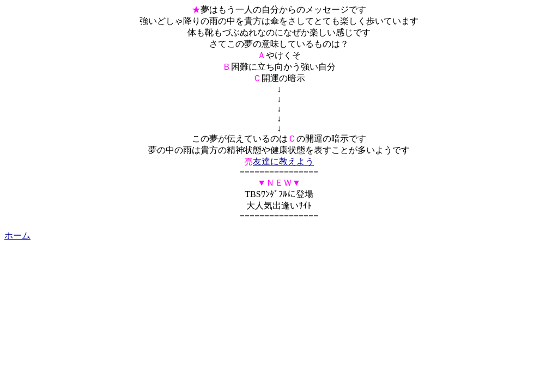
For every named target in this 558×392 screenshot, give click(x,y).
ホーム (17, 235)
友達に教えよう (283, 161)
